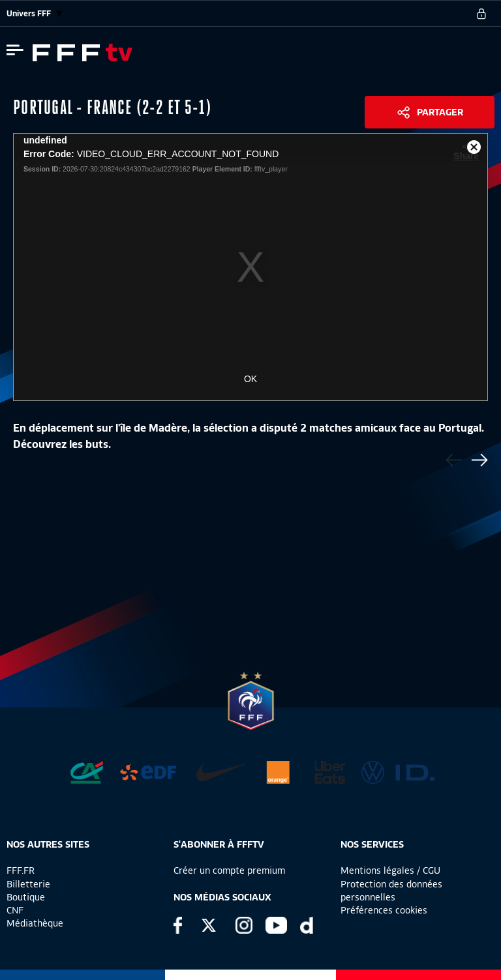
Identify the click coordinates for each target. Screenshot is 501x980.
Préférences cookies (384, 910)
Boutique (26, 897)
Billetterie (28, 884)
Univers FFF (35, 13)
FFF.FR (21, 870)
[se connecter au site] (481, 14)
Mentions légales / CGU (390, 870)
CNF (15, 910)
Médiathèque (35, 923)
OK (250, 379)
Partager (440, 112)
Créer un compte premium (229, 870)
